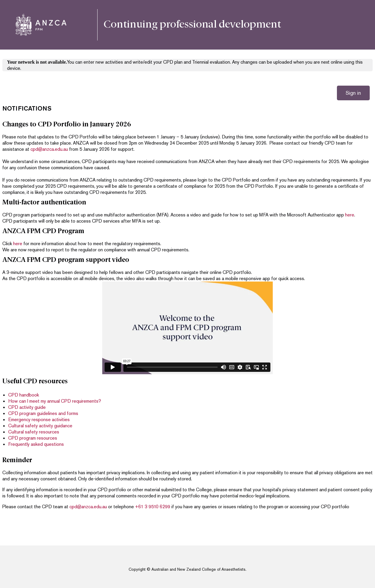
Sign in (353, 93)
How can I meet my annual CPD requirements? (55, 401)
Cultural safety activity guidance (40, 426)
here (350, 215)
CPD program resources (33, 438)
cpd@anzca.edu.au (49, 149)
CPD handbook (24, 395)
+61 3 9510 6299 (153, 507)
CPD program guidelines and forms (43, 413)
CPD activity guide (27, 407)
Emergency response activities (39, 420)
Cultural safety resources (34, 432)
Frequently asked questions (36, 444)
